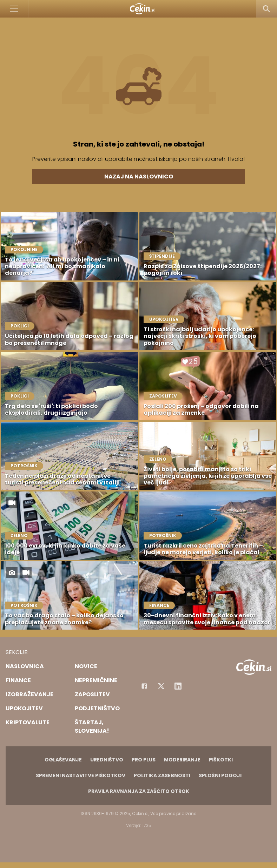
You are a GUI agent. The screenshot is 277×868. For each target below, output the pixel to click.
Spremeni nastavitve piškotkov (81, 775)
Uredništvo (107, 760)
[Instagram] (178, 686)
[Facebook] (144, 686)
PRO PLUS (144, 760)
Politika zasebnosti (162, 775)
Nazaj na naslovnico (139, 177)
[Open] (14, 9)
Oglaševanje (63, 760)
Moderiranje (182, 760)
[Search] (266, 9)
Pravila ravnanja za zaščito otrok (139, 791)
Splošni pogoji (220, 775)
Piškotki (221, 760)
